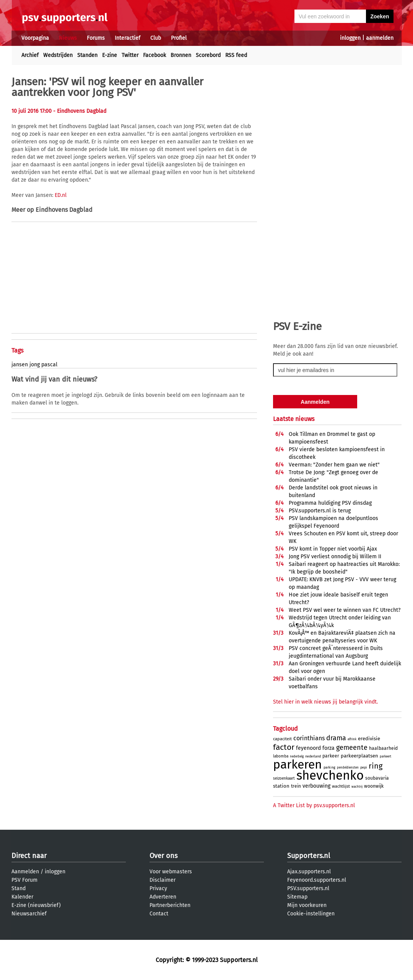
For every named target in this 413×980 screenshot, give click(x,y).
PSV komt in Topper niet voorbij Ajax (333, 549)
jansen (20, 365)
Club (156, 38)
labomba (281, 756)
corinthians (309, 738)
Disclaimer (163, 880)
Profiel (179, 38)
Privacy (158, 888)
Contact (159, 914)
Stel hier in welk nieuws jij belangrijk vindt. (325, 702)
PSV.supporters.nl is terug (320, 511)
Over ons (163, 856)
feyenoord (308, 748)
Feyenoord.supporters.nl (317, 880)
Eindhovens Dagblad (64, 210)
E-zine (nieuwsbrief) (36, 905)
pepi (364, 767)
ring (376, 766)
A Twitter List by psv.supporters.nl (314, 805)
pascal (49, 365)
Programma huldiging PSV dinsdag (330, 503)
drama (336, 738)
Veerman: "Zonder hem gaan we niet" (334, 465)
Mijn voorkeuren (307, 905)
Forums (96, 38)
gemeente (352, 748)
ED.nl (61, 195)
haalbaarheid (383, 748)
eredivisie (369, 739)
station (281, 786)
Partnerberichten (170, 905)
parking (329, 767)
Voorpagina (35, 38)
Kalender (22, 897)
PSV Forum (24, 880)
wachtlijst (341, 786)
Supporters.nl (309, 856)
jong (35, 365)
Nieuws (68, 38)
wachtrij (357, 787)
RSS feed (236, 55)
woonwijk (374, 786)
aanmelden (380, 38)
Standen (87, 55)
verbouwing (316, 786)
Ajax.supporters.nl (309, 872)
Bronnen (181, 55)
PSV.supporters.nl (308, 888)
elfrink (352, 739)
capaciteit (282, 739)
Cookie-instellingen (311, 914)
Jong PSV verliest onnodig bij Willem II (335, 557)
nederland (313, 756)
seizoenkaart (284, 778)
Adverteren (163, 897)
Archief (30, 55)
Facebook (154, 55)
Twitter (130, 55)
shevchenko (330, 775)
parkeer (331, 756)
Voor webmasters (171, 872)
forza (328, 748)
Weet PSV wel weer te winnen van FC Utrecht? (345, 610)
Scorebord (208, 55)
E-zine (110, 55)
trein (296, 786)
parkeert (385, 757)
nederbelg (297, 757)
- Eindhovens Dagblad (80, 111)
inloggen (350, 38)
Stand (19, 888)
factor (284, 747)
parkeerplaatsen (359, 756)
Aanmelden (25, 872)
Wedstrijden (58, 55)
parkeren (298, 764)
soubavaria (377, 778)
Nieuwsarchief (29, 914)
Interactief (128, 38)
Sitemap (297, 897)
